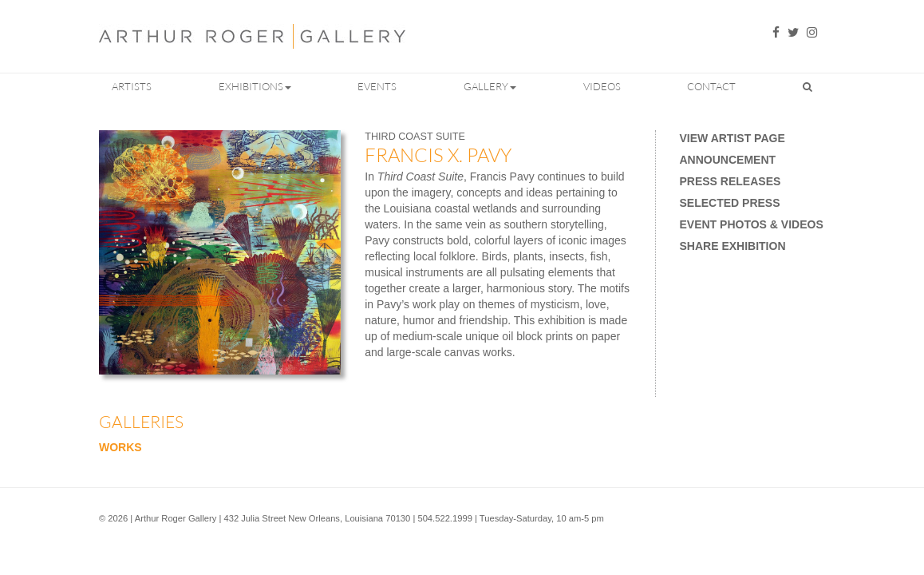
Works (120, 447)
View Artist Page (732, 138)
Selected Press (730, 203)
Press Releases (731, 181)
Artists (132, 86)
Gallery (490, 86)
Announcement (728, 160)
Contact (711, 86)
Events (377, 86)
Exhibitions (255, 86)
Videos (602, 86)
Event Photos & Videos (752, 224)
